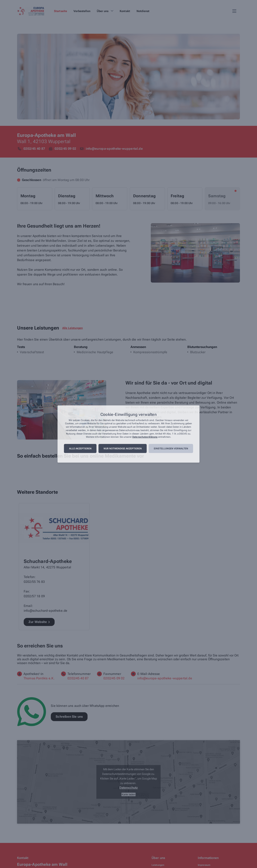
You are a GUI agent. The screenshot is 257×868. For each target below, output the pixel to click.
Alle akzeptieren (80, 449)
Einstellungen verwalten (171, 449)
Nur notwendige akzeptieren (123, 449)
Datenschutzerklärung (145, 437)
